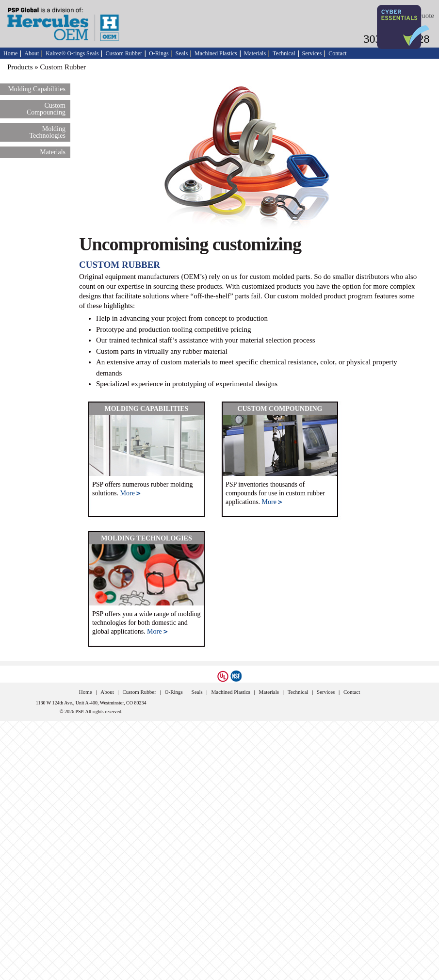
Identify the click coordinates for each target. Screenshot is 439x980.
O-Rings (159, 53)
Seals (182, 53)
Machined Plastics (216, 53)
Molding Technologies (48, 132)
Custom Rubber (124, 53)
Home (10, 53)
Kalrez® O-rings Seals (72, 53)
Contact (337, 53)
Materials (255, 53)
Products (20, 67)
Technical (284, 53)
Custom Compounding (46, 109)
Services (312, 53)
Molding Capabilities (37, 89)
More (131, 493)
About (32, 53)
